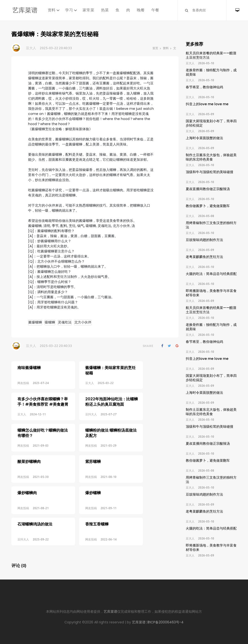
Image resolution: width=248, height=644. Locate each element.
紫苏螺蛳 (85, 450)
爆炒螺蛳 (85, 477)
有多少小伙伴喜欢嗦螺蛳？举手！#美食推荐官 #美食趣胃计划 (43, 400)
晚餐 (141, 10)
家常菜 (88, 10)
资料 (52, 10)
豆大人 (31, 48)
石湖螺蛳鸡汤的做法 (35, 504)
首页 (155, 48)
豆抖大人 (83, 410)
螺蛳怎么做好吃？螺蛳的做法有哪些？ (43, 425)
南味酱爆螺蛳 (29, 368)
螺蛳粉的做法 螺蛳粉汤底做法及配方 (102, 425)
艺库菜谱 (25, 10)
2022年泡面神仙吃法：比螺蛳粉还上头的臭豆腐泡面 (103, 398)
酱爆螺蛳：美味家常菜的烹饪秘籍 (102, 370)
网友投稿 (23, 383)
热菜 (105, 10)
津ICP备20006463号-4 (165, 622)
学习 (69, 10)
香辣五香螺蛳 (88, 504)
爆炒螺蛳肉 (27, 477)
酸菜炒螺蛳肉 (29, 450)
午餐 (155, 10)
